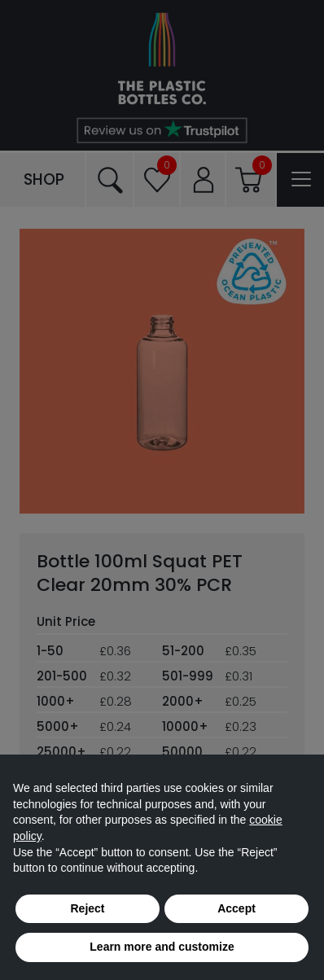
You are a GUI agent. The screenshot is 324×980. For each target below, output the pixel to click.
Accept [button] (236, 908)
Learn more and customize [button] (162, 947)
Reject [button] (87, 908)
